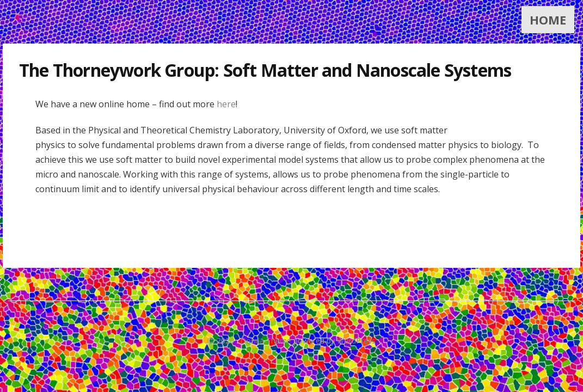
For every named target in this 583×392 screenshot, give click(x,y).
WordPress (356, 341)
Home (548, 20)
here (226, 104)
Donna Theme (267, 341)
